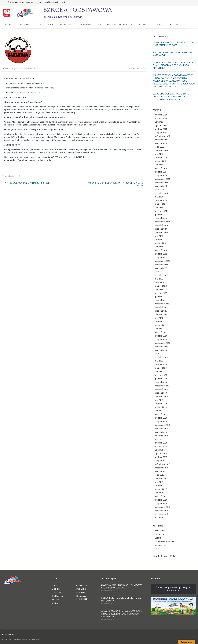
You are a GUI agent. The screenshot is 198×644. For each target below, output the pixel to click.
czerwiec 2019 (161, 396)
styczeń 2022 (161, 293)
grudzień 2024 (161, 172)
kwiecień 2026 (161, 115)
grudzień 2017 (161, 457)
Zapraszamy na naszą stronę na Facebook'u (173, 589)
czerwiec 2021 (161, 314)
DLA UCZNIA (45, 24)
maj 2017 (159, 482)
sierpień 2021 (161, 311)
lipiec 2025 (159, 147)
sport (157, 548)
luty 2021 (159, 329)
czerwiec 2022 (161, 275)
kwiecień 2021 (161, 322)
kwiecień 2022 (161, 282)
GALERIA (142, 24)
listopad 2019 (161, 382)
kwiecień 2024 (161, 200)
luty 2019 (159, 411)
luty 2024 (159, 207)
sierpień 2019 (161, 393)
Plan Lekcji (81, 589)
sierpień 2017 (161, 471)
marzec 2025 (161, 161)
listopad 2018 (161, 421)
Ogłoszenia (81, 585)
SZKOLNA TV (158, 24)
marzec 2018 (161, 446)
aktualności (9, 176)
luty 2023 (159, 247)
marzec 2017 (161, 489)
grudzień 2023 (161, 215)
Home (54, 585)
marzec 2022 (161, 286)
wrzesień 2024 (161, 182)
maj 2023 (159, 236)
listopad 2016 (161, 503)
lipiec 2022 (159, 272)
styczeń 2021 (161, 332)
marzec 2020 (161, 368)
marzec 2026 (161, 118)
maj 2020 (159, 361)
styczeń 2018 (161, 453)
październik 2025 (162, 136)
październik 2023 (162, 222)
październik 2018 (162, 425)
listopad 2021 (161, 300)
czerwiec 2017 (161, 478)
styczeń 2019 (161, 414)
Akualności (57, 599)
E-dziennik (81, 592)
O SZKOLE (7, 24)
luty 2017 (159, 493)
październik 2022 (162, 261)
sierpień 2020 (161, 350)
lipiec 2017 (159, 475)
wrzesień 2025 (161, 140)
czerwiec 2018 (161, 436)
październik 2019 (162, 386)
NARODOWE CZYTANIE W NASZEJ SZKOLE (28, 183)
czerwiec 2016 (161, 514)
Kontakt (55, 603)
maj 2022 (159, 279)
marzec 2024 (161, 204)
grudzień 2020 (161, 336)
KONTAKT (175, 24)
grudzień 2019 (161, 379)
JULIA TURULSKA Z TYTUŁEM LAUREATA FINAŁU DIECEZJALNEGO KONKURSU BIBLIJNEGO (173, 65)
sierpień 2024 (161, 186)
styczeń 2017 (161, 496)
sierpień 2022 (161, 268)
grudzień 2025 (161, 129)
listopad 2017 (161, 461)
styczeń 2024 (161, 211)
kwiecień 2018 (161, 443)
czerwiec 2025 (161, 150)
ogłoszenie (160, 545)
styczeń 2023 (161, 250)
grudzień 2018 (161, 418)
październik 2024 (162, 179)
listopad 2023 (161, 218)
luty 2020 (159, 371)
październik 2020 (162, 343)
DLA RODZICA (65, 24)
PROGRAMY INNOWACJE (118, 24)
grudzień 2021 (161, 297)
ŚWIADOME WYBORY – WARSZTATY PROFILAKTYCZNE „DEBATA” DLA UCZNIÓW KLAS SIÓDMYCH (171, 97)
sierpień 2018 (161, 432)
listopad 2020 (161, 339)
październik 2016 (162, 507)
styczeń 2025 (161, 168)
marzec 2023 (161, 243)
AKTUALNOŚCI (26, 24)
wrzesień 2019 (161, 389)
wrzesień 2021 (161, 307)
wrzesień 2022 (161, 264)
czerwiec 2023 (161, 232)
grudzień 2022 (161, 254)
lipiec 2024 (159, 190)
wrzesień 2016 (161, 510)
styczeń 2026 (161, 125)
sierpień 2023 (161, 229)
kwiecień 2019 (161, 404)
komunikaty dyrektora (164, 541)
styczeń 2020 (161, 375)
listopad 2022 (161, 257)
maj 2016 (159, 518)
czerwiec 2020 (161, 357)
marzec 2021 (161, 325)
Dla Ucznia (56, 592)
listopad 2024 (161, 175)
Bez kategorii (161, 534)
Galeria (158, 538)
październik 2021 (162, 304)
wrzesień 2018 (161, 428)
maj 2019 (159, 400)
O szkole (56, 589)
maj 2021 (159, 318)
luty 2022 (159, 289)
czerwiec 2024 (161, 193)
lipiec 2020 (159, 354)
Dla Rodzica (57, 596)
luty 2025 (159, 165)
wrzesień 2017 (161, 468)
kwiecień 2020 (161, 364)
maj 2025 (159, 154)
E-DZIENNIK (85, 24)
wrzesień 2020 (161, 346)
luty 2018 (159, 450)
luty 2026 (159, 122)
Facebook (9, 634)
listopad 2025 (161, 133)
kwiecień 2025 (161, 158)
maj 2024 (159, 197)
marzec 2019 (161, 407)
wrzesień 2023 (161, 225)
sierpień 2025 (161, 143)
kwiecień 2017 (161, 486)
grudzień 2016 (161, 500)
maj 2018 (159, 439)
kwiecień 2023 (161, 240)
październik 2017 (162, 464)
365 (99, 24)
